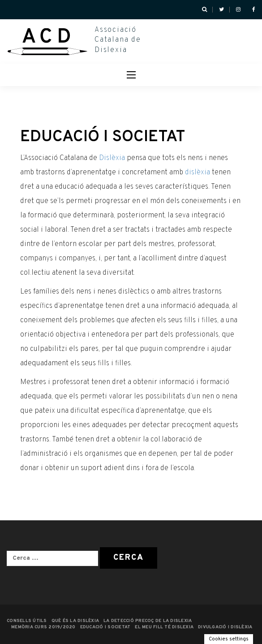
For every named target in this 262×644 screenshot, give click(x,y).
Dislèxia (112, 158)
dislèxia (198, 173)
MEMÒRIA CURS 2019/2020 (43, 627)
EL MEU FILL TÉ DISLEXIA (164, 627)
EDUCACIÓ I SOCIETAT (105, 627)
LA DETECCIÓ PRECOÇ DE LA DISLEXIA (148, 621)
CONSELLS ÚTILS (27, 621)
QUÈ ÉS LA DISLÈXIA (75, 621)
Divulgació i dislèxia (225, 627)
